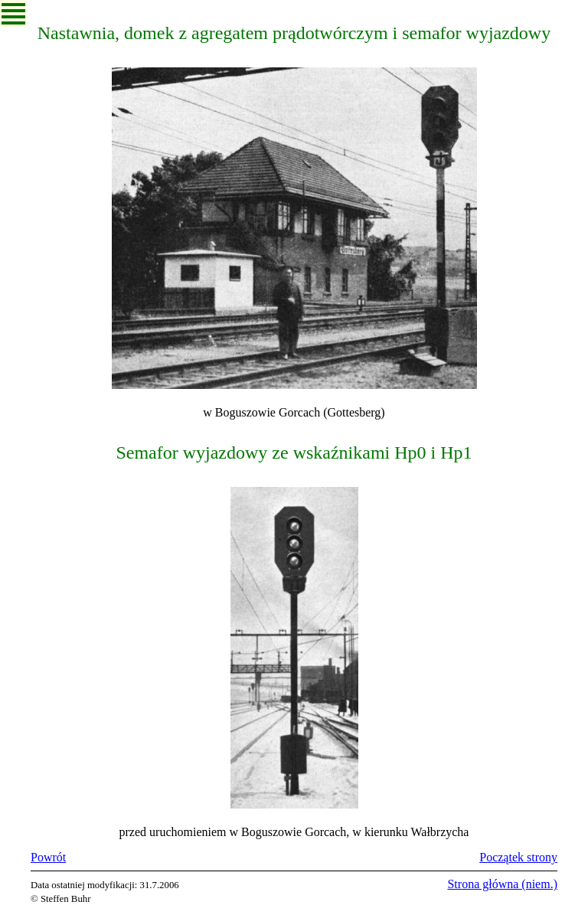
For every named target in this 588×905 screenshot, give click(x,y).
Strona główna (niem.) (502, 884)
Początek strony (518, 857)
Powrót (48, 857)
